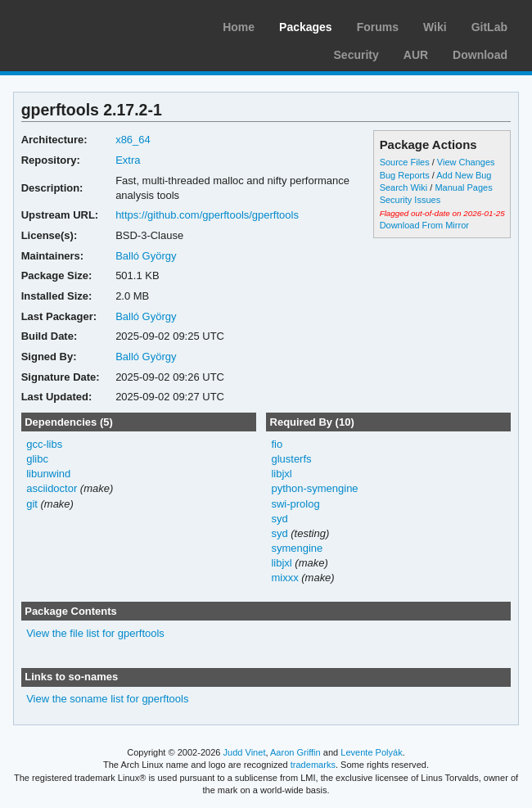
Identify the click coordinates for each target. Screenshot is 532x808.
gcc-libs (44, 444)
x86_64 (133, 140)
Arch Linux (90, 25)
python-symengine (314, 488)
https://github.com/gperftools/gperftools (207, 215)
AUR (416, 55)
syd (279, 519)
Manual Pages (463, 187)
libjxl (281, 474)
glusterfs (291, 459)
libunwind (48, 474)
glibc (37, 459)
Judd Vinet (245, 752)
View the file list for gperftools (95, 633)
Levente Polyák (371, 752)
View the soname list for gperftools (107, 699)
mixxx (284, 578)
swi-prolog (295, 504)
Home (239, 27)
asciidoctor (52, 488)
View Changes (466, 162)
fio (277, 444)
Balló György (146, 256)
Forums (378, 27)
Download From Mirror (424, 225)
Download (480, 55)
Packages (306, 27)
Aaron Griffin (295, 752)
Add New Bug (464, 175)
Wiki (435, 27)
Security (356, 55)
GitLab (489, 27)
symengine (297, 548)
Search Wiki (404, 187)
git (32, 504)
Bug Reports (405, 175)
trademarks (313, 765)
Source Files (405, 162)
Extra (128, 160)
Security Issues (410, 200)
